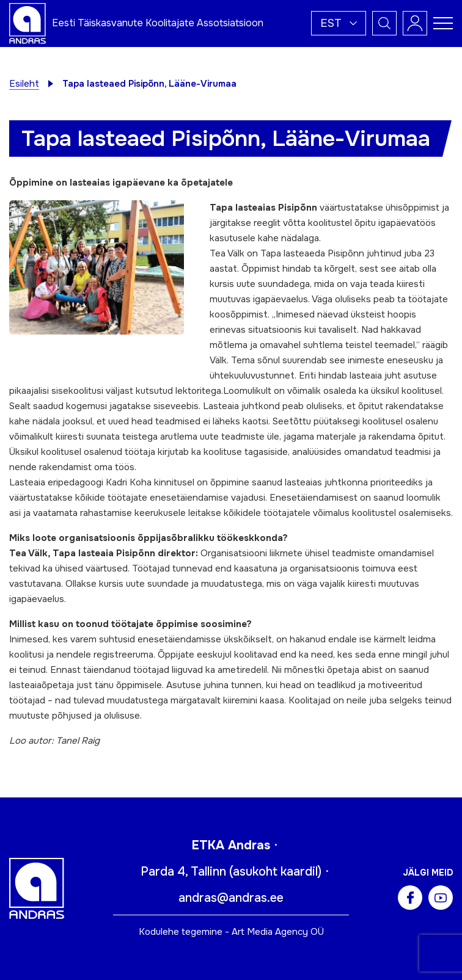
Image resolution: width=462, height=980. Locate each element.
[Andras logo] (28, 23)
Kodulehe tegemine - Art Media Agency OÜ (231, 932)
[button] (339, 23)
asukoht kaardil (275, 872)
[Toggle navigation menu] (443, 23)
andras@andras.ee (231, 898)
